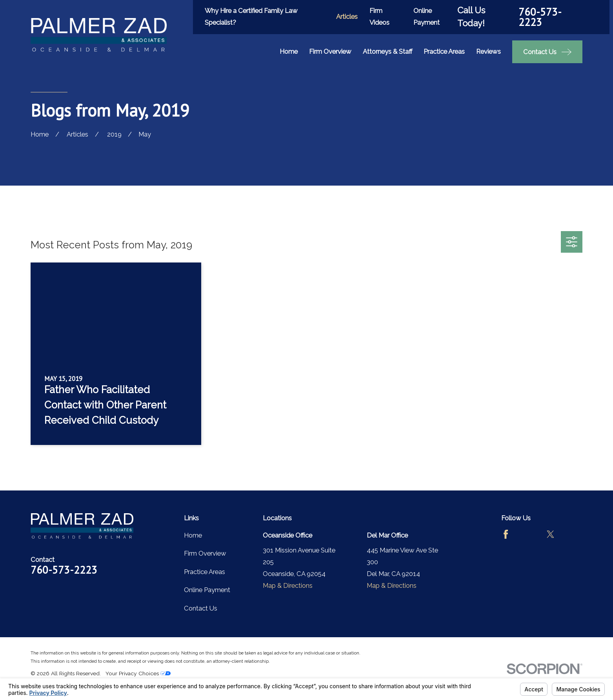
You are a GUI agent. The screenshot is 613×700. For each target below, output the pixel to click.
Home (193, 535)
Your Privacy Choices (138, 673)
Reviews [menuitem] (488, 51)
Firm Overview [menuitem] (330, 51)
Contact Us (201, 608)
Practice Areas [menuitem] (444, 51)
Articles (347, 16)
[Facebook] (506, 534)
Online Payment (207, 590)
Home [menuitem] (289, 51)
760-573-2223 (540, 17)
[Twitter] (550, 534)
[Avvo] (528, 534)
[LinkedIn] (573, 534)
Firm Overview (205, 553)
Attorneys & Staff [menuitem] (388, 51)
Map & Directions (288, 585)
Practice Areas (205, 572)
